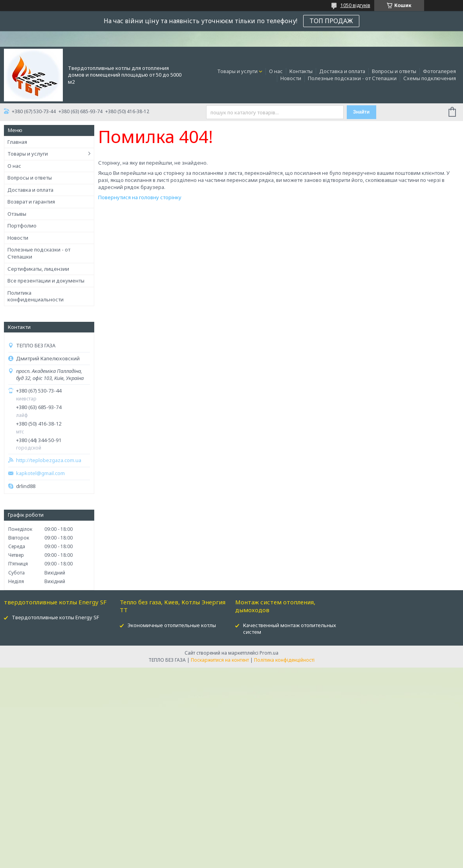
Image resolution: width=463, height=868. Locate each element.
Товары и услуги (237, 71)
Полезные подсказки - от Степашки (352, 78)
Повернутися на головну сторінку (140, 197)
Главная (17, 142)
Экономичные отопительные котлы (172, 625)
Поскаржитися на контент (220, 660)
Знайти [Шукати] (361, 112)
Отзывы (17, 214)
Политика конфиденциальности (36, 296)
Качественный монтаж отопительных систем (290, 629)
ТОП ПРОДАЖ (331, 21)
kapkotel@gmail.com (40, 473)
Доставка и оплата (342, 71)
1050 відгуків (355, 5)
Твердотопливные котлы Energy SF (55, 617)
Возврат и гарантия (31, 202)
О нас (276, 71)
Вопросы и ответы (394, 71)
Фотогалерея (439, 71)
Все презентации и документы (46, 281)
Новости (291, 78)
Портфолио (22, 226)
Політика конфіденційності (284, 660)
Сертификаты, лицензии (38, 269)
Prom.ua (269, 653)
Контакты (301, 71)
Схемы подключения (430, 78)
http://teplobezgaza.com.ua (49, 460)
